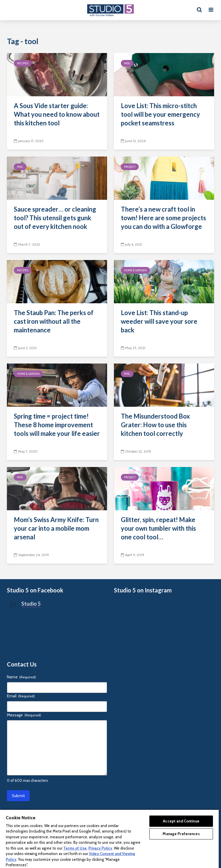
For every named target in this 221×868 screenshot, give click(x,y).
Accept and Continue (181, 821)
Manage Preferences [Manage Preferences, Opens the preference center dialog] (181, 834)
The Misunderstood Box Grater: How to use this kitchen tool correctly (155, 425)
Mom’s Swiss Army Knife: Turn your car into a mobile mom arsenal (56, 528)
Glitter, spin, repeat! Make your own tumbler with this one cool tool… (158, 528)
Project (130, 167)
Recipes (23, 63)
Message (24, 715)
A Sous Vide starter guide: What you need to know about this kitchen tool (57, 114)
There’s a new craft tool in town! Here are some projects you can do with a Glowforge (163, 218)
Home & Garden (135, 270)
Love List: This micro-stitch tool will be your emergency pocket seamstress (160, 114)
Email (21, 696)
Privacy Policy (100, 848)
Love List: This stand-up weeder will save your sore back (159, 321)
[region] (109, 839)
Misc (127, 63)
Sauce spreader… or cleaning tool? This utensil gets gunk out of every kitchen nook (55, 218)
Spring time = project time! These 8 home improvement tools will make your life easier (57, 425)
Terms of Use (75, 848)
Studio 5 (31, 604)
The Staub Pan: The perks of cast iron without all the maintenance (54, 321)
